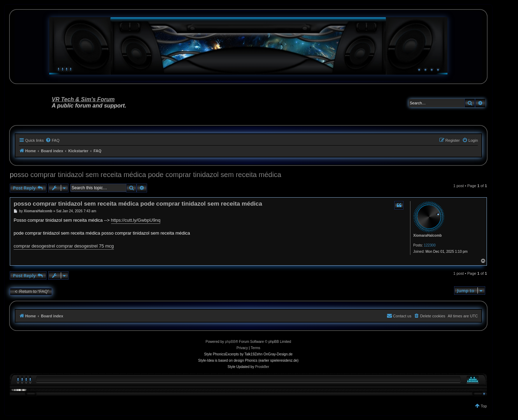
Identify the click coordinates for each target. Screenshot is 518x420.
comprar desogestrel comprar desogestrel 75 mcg (64, 246)
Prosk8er (262, 367)
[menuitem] (52, 140)
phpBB (230, 342)
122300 (430, 245)
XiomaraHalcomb (428, 235)
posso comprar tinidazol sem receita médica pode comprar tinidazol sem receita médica (145, 175)
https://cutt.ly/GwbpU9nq (136, 220)
